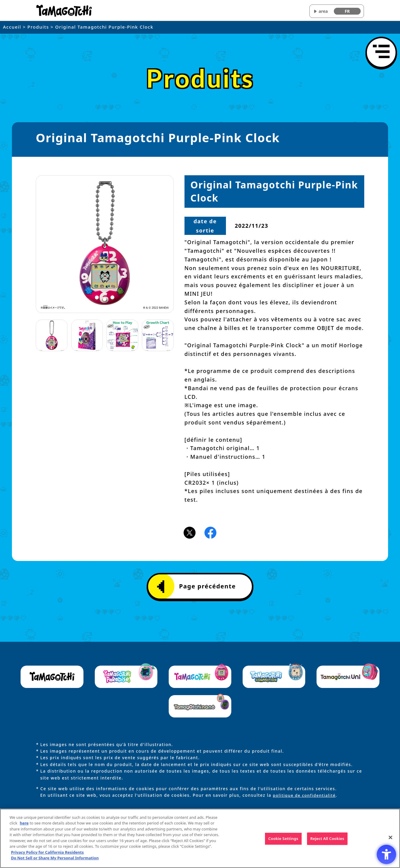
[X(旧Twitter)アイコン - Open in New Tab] (190, 532)
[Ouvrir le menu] (381, 52)
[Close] (390, 838)
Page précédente (196, 587)
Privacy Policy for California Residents (47, 852)
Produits (38, 27)
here (24, 823)
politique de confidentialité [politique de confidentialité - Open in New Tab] (306, 795)
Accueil (12, 27)
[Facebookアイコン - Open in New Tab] (210, 532)
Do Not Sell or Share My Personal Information (55, 858)
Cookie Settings (283, 838)
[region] (200, 838)
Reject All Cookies (327, 838)
